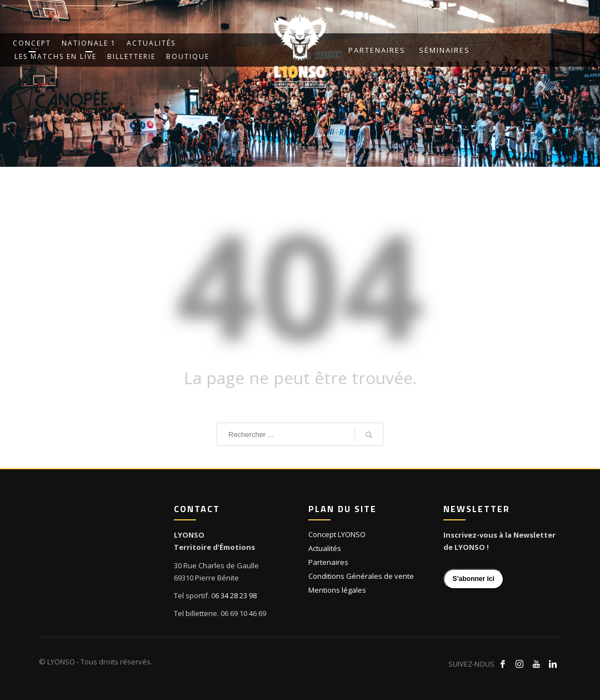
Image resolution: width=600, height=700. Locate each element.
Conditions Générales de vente (361, 576)
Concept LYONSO (337, 534)
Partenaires (377, 50)
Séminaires (444, 50)
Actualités (325, 548)
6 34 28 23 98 (236, 595)
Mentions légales (337, 590)
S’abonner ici (474, 579)
